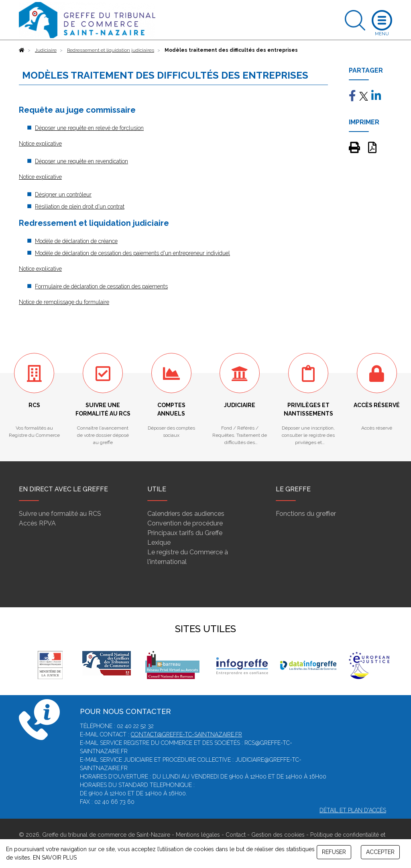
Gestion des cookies (278, 835)
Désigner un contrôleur (63, 195)
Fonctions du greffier (306, 514)
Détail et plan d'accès (353, 810)
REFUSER (334, 852)
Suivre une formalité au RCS (60, 514)
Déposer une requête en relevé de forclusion (89, 128)
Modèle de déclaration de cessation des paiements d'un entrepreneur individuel (132, 253)
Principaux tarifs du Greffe (185, 533)
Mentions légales (198, 835)
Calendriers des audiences (186, 514)
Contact (236, 835)
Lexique (159, 542)
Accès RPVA (37, 523)
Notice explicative (40, 144)
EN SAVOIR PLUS (55, 858)
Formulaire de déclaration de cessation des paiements (101, 286)
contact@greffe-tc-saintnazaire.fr (186, 734)
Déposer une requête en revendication (81, 161)
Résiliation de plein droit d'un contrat (80, 207)
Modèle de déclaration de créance (76, 241)
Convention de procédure (185, 523)
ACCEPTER (380, 852)
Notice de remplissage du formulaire (64, 302)
